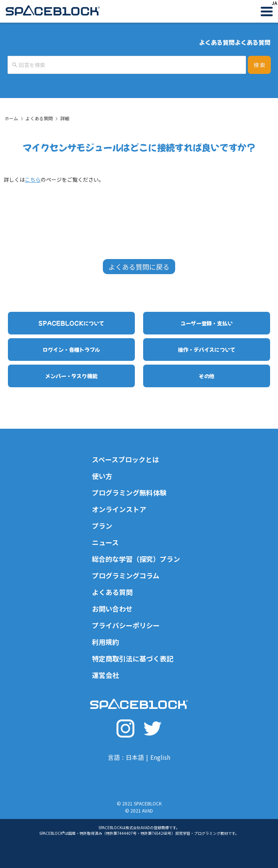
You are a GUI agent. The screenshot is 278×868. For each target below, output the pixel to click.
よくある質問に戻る (139, 267)
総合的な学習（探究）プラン (136, 559)
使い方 (102, 476)
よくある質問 (39, 118)
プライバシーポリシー (126, 625)
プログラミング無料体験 (129, 492)
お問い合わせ (112, 609)
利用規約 (105, 642)
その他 (207, 376)
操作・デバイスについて (206, 350)
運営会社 (105, 675)
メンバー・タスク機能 (71, 376)
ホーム (11, 118)
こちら (33, 179)
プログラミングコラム (126, 575)
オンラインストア (119, 509)
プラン (102, 526)
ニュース (105, 542)
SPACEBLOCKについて (71, 323)
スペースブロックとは (125, 459)
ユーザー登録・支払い (207, 323)
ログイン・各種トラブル (71, 350)
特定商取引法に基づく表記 (133, 658)
